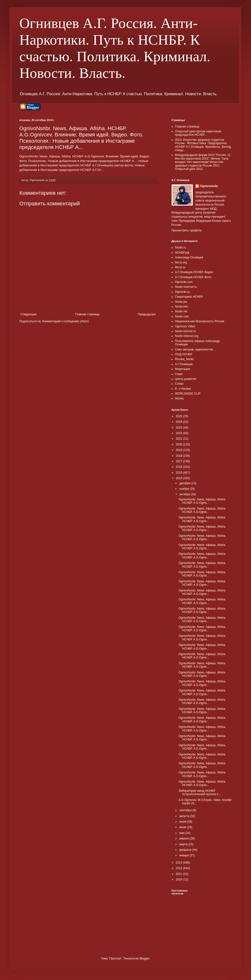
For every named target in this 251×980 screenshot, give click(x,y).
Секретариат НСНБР (189, 297)
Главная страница (87, 314)
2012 (180, 868)
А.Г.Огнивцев (184, 364)
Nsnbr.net (181, 311)
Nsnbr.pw (181, 302)
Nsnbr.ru (180, 248)
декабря (185, 483)
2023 (180, 428)
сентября (186, 810)
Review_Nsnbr (184, 359)
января (184, 855)
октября (185, 494)
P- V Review (183, 389)
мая (182, 833)
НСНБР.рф (182, 253)
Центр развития (186, 379)
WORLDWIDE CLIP (188, 394)
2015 (180, 473)
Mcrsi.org (181, 262)
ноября (185, 489)
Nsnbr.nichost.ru (185, 331)
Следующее (29, 314)
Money (179, 398)
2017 (180, 461)
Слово (179, 384)
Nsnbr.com (182, 316)
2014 (180, 478)
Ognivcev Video (185, 326)
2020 (180, 444)
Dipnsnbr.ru (182, 292)
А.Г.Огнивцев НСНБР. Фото (193, 277)
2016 (180, 467)
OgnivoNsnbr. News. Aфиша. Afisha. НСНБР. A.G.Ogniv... (202, 501)
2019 (180, 450)
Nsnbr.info (181, 307)
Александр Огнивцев (189, 257)
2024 (180, 422)
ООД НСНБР (184, 354)
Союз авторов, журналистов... (195, 349)
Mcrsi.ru (180, 267)
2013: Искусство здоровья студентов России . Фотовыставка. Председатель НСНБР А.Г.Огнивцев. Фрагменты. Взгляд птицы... (203, 145)
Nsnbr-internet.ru (186, 287)
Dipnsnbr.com (184, 282)
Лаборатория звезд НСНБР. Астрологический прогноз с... (200, 792)
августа (185, 816)
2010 (180, 879)
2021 (180, 439)
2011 (180, 874)
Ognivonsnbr (209, 186)
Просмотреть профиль (187, 230)
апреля (185, 839)
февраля (186, 850)
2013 (180, 863)
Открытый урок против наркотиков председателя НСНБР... (198, 133)
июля (183, 822)
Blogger (144, 959)
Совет (179, 374)
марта (184, 844)
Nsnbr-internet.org (187, 336)
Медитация (182, 369)
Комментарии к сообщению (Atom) (65, 321)
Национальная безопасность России (200, 321)
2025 (180, 416)
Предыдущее (147, 314)
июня (183, 827)
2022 (180, 433)
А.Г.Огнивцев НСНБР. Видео (194, 272)
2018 (180, 456)
